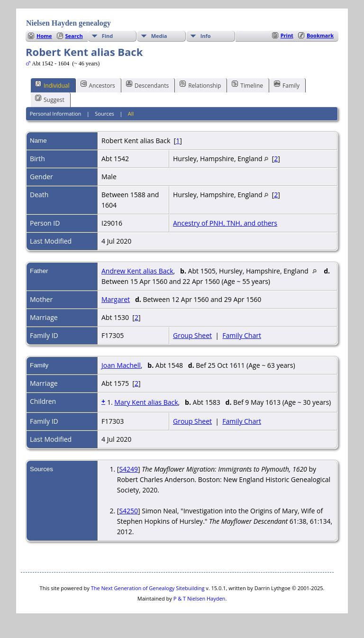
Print (287, 35)
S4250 (128, 511)
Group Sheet (192, 335)
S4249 (128, 469)
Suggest (50, 99)
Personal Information (56, 114)
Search (74, 36)
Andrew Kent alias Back (137, 271)
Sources (105, 114)
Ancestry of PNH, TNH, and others (225, 223)
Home (44, 36)
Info (206, 36)
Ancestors (98, 85)
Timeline (247, 85)
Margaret (116, 299)
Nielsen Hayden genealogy (68, 23)
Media (159, 36)
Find (108, 36)
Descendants (147, 85)
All (131, 114)
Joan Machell (121, 365)
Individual (52, 85)
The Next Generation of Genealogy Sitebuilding (148, 588)
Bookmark (320, 35)
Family (287, 85)
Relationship (200, 85)
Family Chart (242, 335)
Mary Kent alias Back (146, 402)
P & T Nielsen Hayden (200, 598)
